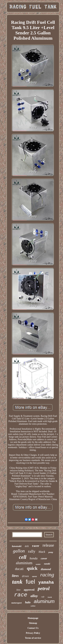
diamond (46, 569)
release (48, 545)
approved (29, 590)
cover (44, 558)
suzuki (47, 564)
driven (25, 576)
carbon (33, 606)
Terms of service (33, 638)
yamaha (46, 583)
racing (47, 575)
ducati (19, 569)
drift (27, 546)
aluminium (24, 563)
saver (35, 576)
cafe (43, 597)
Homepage (33, 618)
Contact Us (33, 628)
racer (36, 546)
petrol (44, 588)
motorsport (17, 603)
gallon (19, 551)
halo (28, 602)
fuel (30, 582)
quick (32, 568)
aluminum (44, 601)
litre (18, 590)
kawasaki (17, 546)
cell (23, 557)
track (50, 597)
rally (32, 551)
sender (38, 564)
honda (34, 558)
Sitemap (33, 623)
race (21, 595)
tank (17, 582)
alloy (34, 596)
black (42, 552)
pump (51, 552)
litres (15, 576)
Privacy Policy (33, 633)
